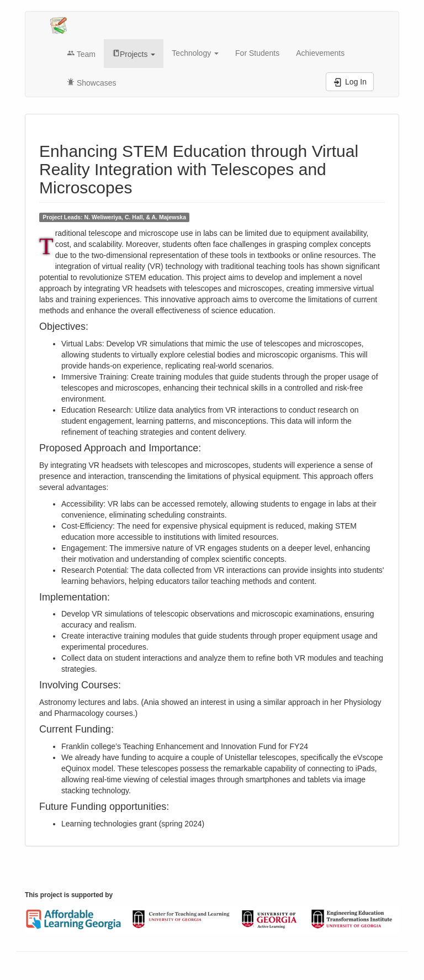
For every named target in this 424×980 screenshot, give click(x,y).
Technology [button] (195, 53)
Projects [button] (134, 54)
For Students (257, 53)
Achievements (320, 53)
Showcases (91, 83)
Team (81, 54)
